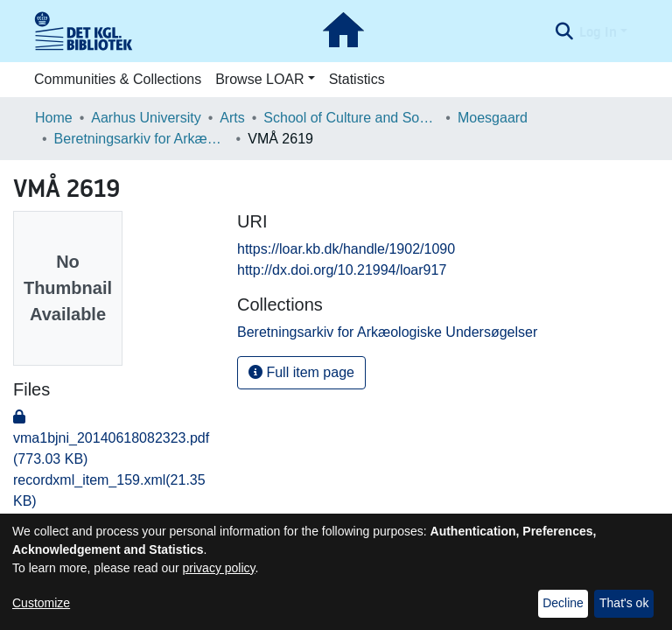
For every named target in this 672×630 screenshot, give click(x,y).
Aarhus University (146, 118)
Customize (41, 603)
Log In (598, 31)
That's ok (624, 603)
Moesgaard (493, 118)
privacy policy (219, 568)
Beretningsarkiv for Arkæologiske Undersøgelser (142, 139)
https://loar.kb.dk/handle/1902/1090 (346, 249)
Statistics (357, 79)
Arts (232, 118)
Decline (563, 603)
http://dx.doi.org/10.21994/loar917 (342, 270)
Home (54, 118)
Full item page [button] (301, 372)
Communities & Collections (118, 79)
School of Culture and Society (351, 118)
